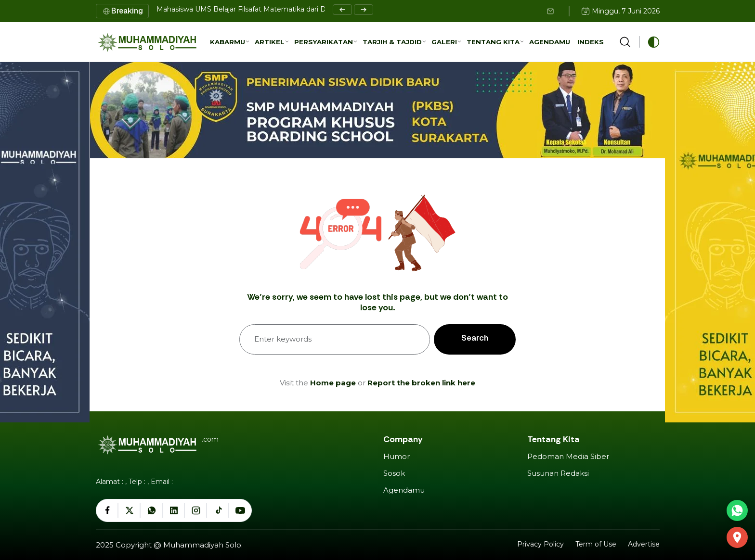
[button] (229, 42)
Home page (333, 383)
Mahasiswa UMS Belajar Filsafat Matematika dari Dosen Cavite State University (289, 9)
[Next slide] (364, 10)
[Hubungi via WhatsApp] (737, 510)
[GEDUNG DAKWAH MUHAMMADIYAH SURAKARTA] (737, 537)
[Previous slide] (342, 10)
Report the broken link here (421, 383)
